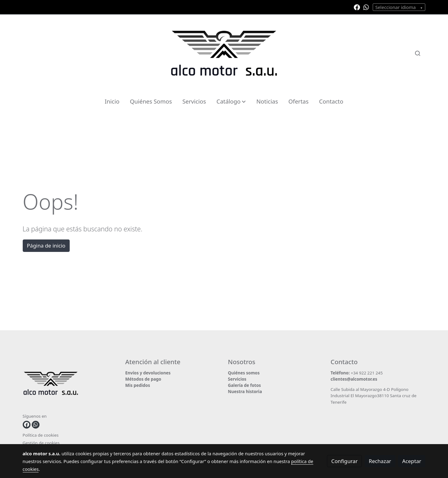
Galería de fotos (245, 385)
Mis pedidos (138, 385)
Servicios (237, 379)
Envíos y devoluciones (148, 373)
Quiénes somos (244, 373)
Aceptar (412, 461)
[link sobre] (70, 385)
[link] (224, 53)
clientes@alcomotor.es (354, 379)
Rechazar (380, 461)
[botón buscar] (418, 53)
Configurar (345, 461)
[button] (231, 101)
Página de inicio (46, 246)
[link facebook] (357, 7)
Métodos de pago (143, 379)
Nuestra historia (245, 392)
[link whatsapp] (366, 7)
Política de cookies (41, 435)
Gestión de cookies (41, 443)
